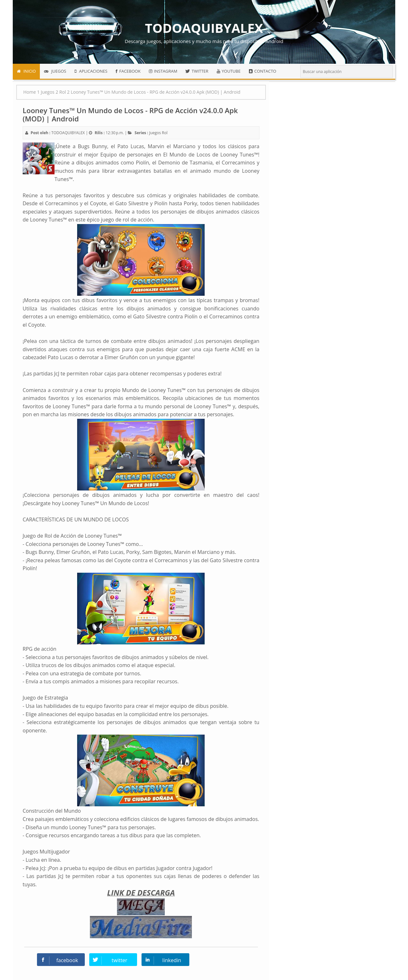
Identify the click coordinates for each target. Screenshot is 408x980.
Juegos (155, 133)
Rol (165, 133)
